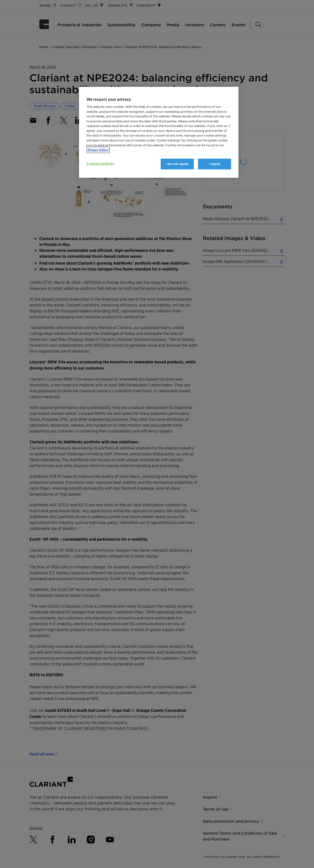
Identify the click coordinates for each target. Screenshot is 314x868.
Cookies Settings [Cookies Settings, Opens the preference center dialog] (100, 164)
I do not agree (177, 164)
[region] (159, 132)
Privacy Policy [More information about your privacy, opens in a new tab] (98, 150)
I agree (215, 164)
